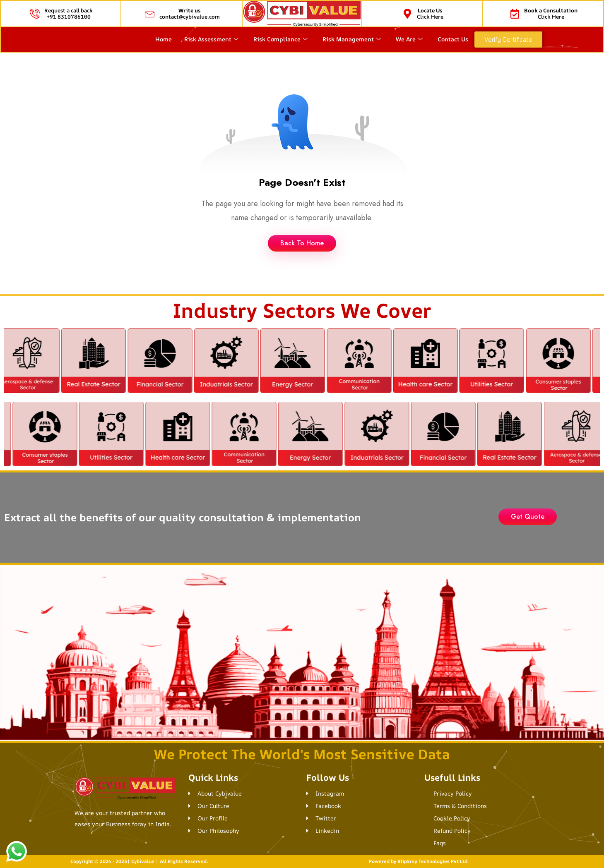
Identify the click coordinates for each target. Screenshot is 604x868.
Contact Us (453, 39)
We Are (409, 39)
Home (164, 39)
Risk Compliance (280, 39)
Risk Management (352, 39)
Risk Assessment (211, 39)
